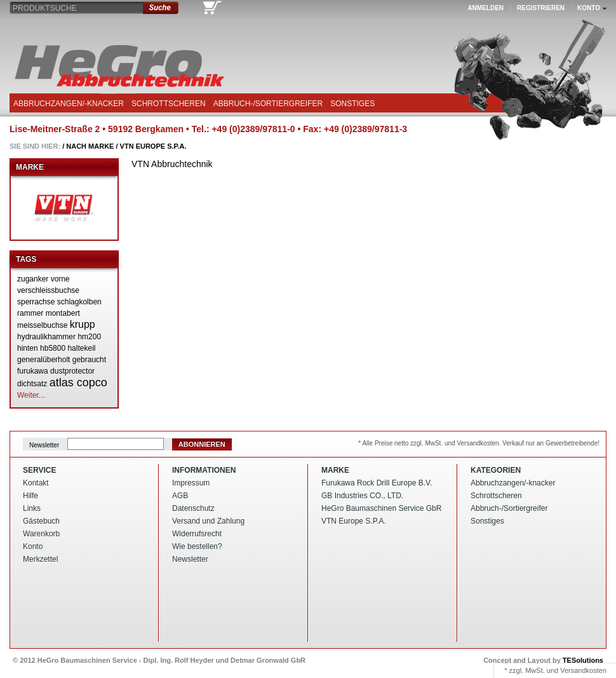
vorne (60, 279)
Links (32, 508)
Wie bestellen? (197, 546)
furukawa (33, 371)
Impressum (191, 483)
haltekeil (81, 348)
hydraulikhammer (46, 337)
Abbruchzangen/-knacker (69, 104)
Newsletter (44, 444)
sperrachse (36, 302)
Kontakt (36, 483)
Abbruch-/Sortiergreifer (268, 104)
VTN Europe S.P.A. (153, 146)
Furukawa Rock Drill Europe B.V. (377, 483)
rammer (30, 313)
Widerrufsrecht (197, 534)
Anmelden (485, 8)
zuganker (33, 279)
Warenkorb (41, 534)
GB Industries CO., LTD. (362, 496)
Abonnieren (202, 444)
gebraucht (89, 360)
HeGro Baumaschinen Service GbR (381, 508)
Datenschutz (193, 508)
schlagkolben (79, 302)
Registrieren (541, 8)
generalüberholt (44, 360)
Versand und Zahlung (208, 521)
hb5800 (53, 348)
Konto (33, 546)
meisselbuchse (42, 325)
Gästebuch (41, 521)
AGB (180, 496)
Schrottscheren (169, 104)
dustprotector (72, 371)
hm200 (89, 337)
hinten (28, 348)
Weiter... (31, 395)
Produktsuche (45, 8)
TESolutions (583, 660)
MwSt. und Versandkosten (566, 670)
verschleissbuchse (48, 290)
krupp (83, 324)
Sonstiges (352, 104)
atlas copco (78, 383)
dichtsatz (32, 384)
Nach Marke (90, 146)
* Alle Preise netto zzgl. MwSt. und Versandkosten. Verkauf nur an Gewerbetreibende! (479, 443)
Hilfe (30, 496)
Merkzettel (40, 559)
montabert (63, 313)
